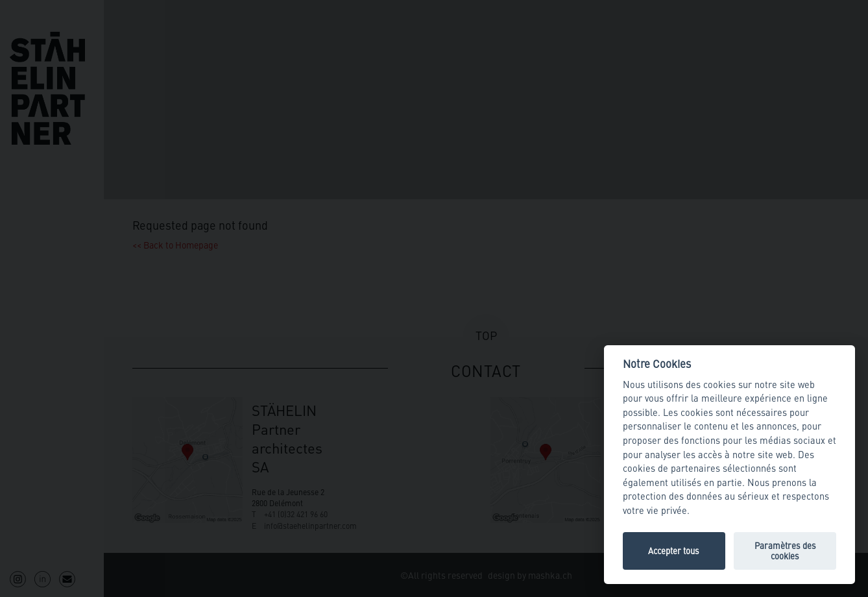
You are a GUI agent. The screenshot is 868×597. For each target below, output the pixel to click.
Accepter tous (674, 551)
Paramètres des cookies (785, 551)
